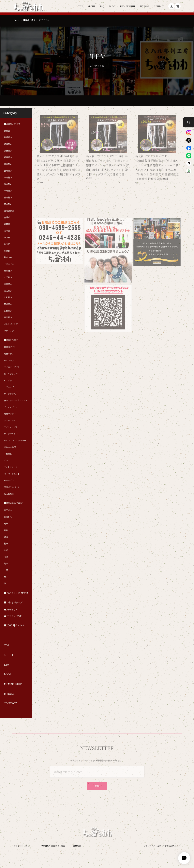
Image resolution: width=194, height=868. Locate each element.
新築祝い (8, 311)
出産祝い (8, 271)
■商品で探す (29, 20)
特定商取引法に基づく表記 (53, 846)
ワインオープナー (12, 427)
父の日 (7, 231)
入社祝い (8, 297)
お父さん (8, 510)
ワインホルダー (11, 434)
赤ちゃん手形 (10, 447)
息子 (6, 577)
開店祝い (8, 318)
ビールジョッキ (11, 374)
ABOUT (91, 6)
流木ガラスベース (12, 487)
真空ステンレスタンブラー (16, 400)
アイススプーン (11, 407)
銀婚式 (7, 224)
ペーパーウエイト (12, 474)
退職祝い (8, 144)
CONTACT (159, 6)
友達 (6, 550)
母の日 (7, 237)
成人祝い (8, 291)
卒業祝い (8, 284)
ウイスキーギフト (12, 367)
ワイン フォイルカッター (15, 440)
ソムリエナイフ (11, 420)
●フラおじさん (11, 610)
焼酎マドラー (10, 414)
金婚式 (7, 217)
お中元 (7, 244)
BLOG (112, 6)
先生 (6, 563)
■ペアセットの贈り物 (16, 593)
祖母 (6, 544)
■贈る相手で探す (13, 503)
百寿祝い (8, 197)
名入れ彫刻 (9, 494)
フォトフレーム (11, 467)
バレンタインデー (12, 324)
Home (16, 20)
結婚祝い (8, 138)
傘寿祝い (8, 177)
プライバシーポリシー (23, 846)
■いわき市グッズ (13, 603)
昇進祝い (8, 304)
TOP (80, 6)
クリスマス (9, 264)
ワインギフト (10, 360)
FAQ (102, 6)
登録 (97, 785)
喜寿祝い (8, 171)
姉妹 (6, 530)
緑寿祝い (8, 157)
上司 (6, 570)
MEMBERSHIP (128, 6)
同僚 (6, 557)
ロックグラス (10, 481)
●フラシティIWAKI (13, 616)
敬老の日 (8, 257)
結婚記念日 (9, 211)
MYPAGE (145, 6)
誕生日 (7, 131)
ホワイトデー (10, 331)
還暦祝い (8, 151)
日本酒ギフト (10, 347)
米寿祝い (8, 184)
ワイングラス (10, 394)
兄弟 (6, 524)
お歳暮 (7, 251)
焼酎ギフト (9, 354)
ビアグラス (9, 380)
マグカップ (9, 387)
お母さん (8, 517)
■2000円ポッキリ (14, 626)
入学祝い (8, 277)
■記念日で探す (12, 124)
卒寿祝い (8, 191)
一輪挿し (8, 454)
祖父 (6, 537)
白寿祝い (8, 204)
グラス (7, 461)
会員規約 (77, 846)
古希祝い (8, 164)
